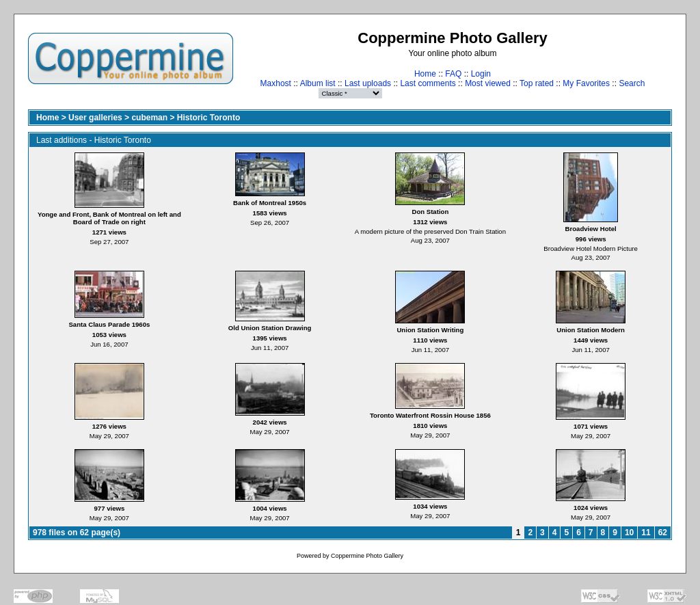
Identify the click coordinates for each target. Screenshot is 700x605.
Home (425, 74)
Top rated (537, 83)
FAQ (453, 74)
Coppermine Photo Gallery (367, 556)
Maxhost (276, 83)
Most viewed (488, 83)
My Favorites (586, 83)
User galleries (95, 118)
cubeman (149, 118)
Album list (318, 83)
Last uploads (368, 83)
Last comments (428, 83)
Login (481, 74)
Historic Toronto (208, 118)
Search (632, 83)
